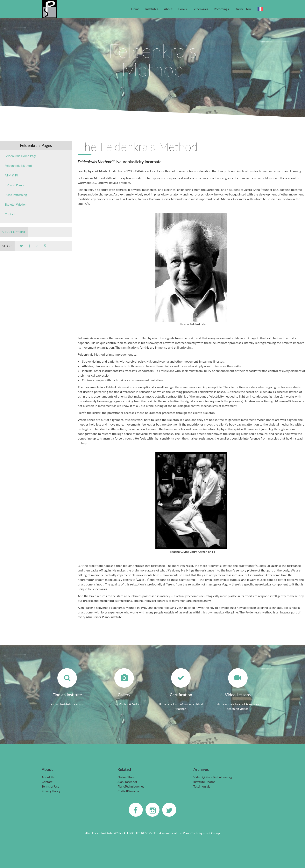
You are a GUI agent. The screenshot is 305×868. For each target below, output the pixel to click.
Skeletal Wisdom (16, 204)
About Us (48, 777)
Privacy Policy (51, 791)
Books (182, 9)
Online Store (243, 9)
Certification (181, 695)
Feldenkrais (200, 9)
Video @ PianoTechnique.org (213, 777)
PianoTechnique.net (131, 786)
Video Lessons (238, 695)
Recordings (221, 9)
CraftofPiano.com (129, 791)
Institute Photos (204, 782)
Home (135, 9)
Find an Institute (67, 695)
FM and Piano (14, 185)
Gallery (124, 695)
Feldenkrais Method (18, 165)
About (168, 9)
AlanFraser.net (127, 782)
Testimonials (202, 786)
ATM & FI (11, 175)
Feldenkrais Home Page (21, 156)
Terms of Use (50, 786)
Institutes (152, 9)
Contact (10, 214)
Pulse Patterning (16, 195)
